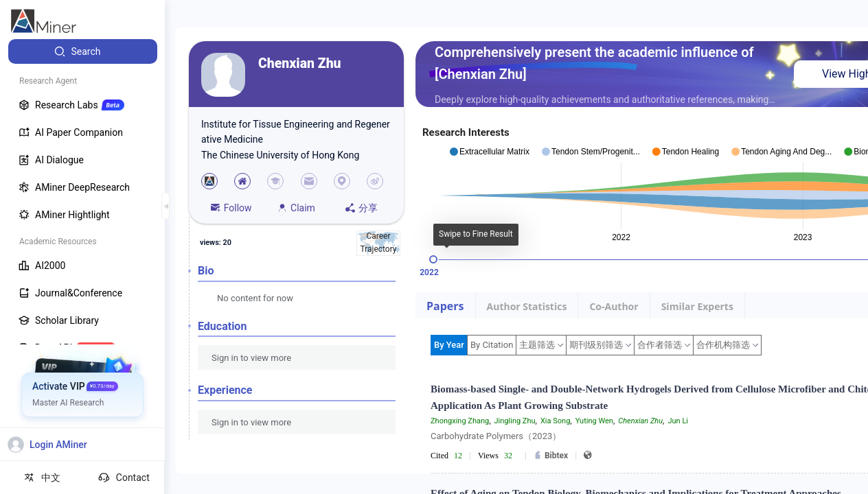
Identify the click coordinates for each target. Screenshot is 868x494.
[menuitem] (83, 51)
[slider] (433, 259)
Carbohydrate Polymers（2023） (496, 436)
